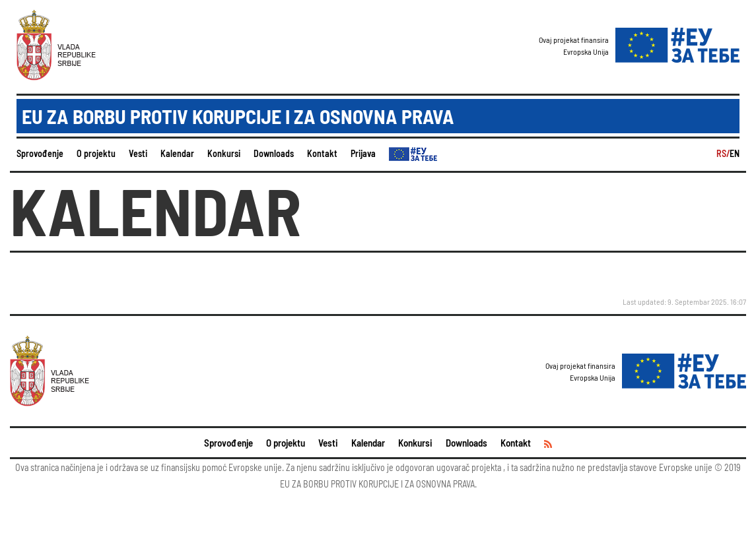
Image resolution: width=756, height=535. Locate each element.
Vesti (138, 153)
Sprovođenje (40, 153)
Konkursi (224, 153)
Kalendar (177, 153)
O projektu (96, 153)
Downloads (274, 153)
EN (735, 153)
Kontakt (322, 153)
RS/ (723, 153)
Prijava (363, 153)
